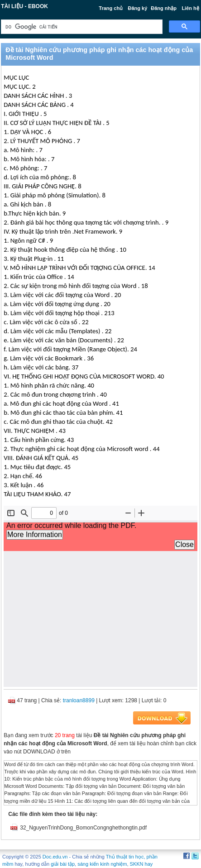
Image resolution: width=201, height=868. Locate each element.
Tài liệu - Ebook (24, 6)
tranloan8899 (79, 700)
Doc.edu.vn (55, 857)
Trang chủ (111, 8)
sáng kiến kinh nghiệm (102, 864)
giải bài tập (63, 864)
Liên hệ (190, 8)
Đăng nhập (164, 8)
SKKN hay (141, 864)
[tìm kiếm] (81, 27)
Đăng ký (138, 8)
